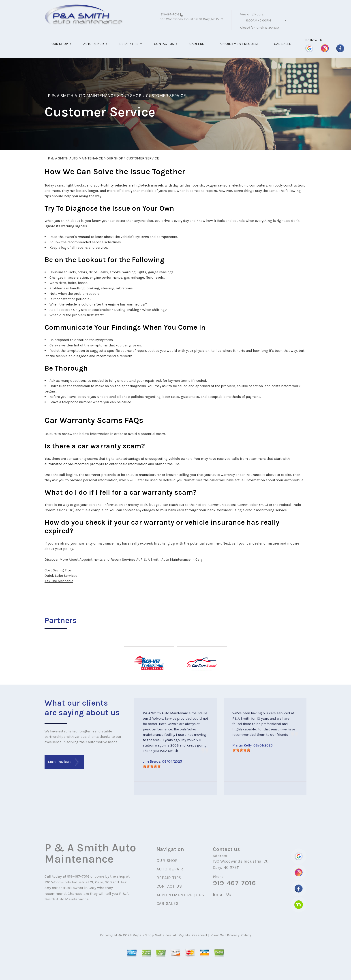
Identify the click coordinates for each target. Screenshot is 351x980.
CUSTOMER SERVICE (166, 96)
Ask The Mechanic (59, 581)
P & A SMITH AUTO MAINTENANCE (82, 96)
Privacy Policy (239, 935)
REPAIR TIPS (129, 44)
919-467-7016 (170, 14)
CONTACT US (164, 44)
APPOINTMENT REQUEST (239, 44)
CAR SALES (283, 44)
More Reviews (63, 762)
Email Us (222, 894)
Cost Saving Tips (58, 570)
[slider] (152, 766)
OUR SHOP (60, 44)
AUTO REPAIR (94, 44)
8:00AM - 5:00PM (258, 20)
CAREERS (197, 44)
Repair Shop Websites (152, 935)
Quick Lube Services (61, 576)
